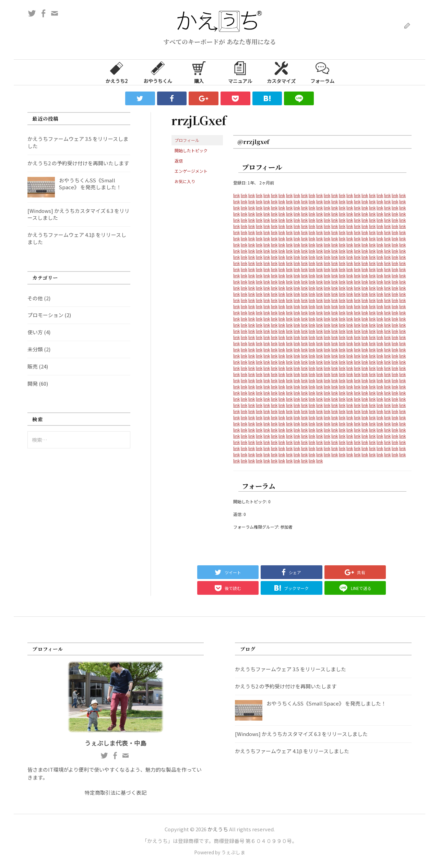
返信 (179, 161)
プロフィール (187, 140)
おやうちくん (158, 72)
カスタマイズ (281, 72)
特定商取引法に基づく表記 (116, 792)
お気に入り (185, 181)
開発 (33, 383)
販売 (33, 366)
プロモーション (45, 315)
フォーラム (322, 72)
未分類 (35, 349)
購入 (199, 72)
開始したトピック (191, 150)
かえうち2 (117, 72)
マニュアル (240, 72)
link (236, 195)
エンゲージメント (191, 171)
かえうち (218, 829)
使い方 (35, 332)
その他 (35, 298)
